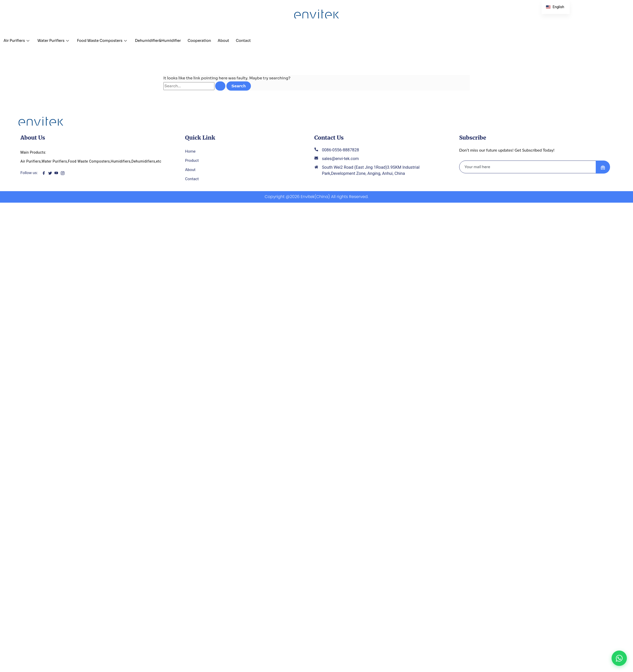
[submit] (603, 168)
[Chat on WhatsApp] (619, 658)
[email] (528, 168)
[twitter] (51, 174)
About (239, 40)
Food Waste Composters (108, 40)
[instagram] (64, 174)
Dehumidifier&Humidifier (168, 40)
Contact (260, 40)
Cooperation (212, 40)
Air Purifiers (17, 40)
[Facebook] (45, 174)
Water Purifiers (57, 40)
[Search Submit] (220, 86)
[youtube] (58, 174)
